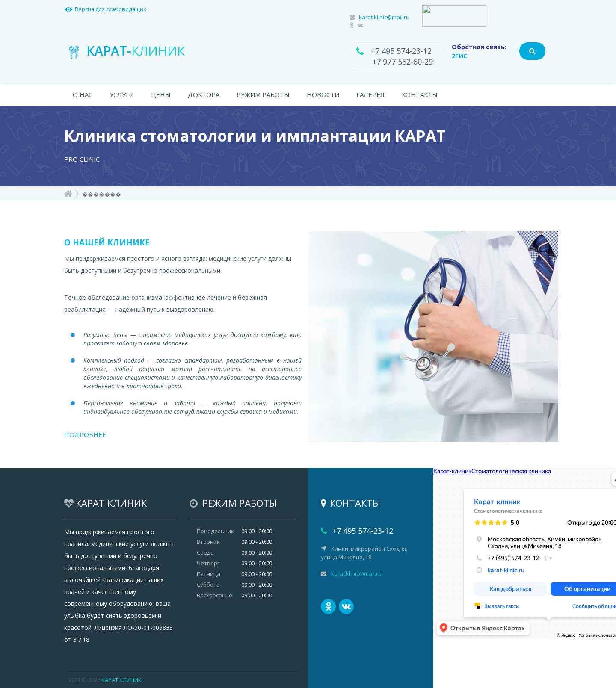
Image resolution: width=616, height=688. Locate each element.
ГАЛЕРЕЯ (370, 94)
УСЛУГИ (122, 94)
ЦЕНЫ (161, 94)
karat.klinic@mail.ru (384, 17)
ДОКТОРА (204, 94)
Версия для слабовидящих (111, 9)
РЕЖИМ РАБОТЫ (263, 94)
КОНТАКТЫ (420, 94)
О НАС (83, 94)
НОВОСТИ (323, 94)
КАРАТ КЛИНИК (121, 680)
